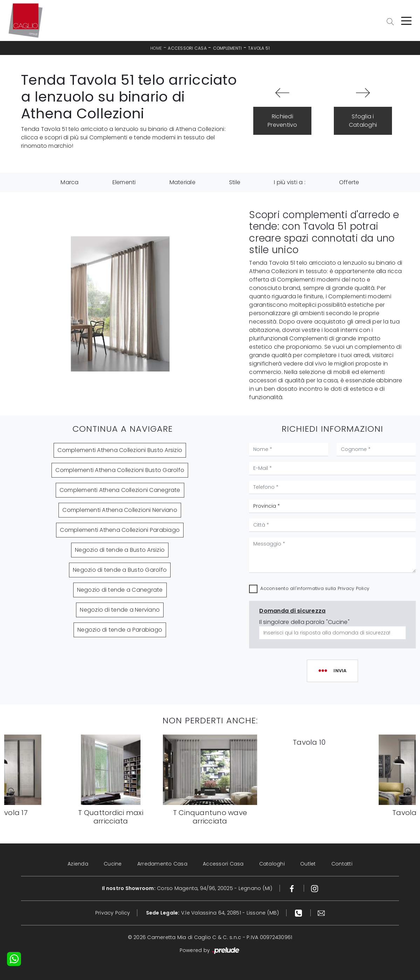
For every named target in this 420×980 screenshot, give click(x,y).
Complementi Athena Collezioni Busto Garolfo (120, 470)
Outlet (308, 864)
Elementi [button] (124, 182)
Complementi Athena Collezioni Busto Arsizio (120, 450)
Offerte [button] (349, 182)
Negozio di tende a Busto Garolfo (120, 570)
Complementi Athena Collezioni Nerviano (120, 510)
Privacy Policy (354, 588)
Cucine (113, 864)
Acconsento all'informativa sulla (315, 588)
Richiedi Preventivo (283, 121)
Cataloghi (272, 864)
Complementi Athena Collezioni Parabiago (120, 530)
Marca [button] (70, 182)
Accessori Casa (187, 48)
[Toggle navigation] (406, 20)
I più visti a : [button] (290, 182)
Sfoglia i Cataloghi (363, 121)
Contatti (342, 864)
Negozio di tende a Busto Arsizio (120, 550)
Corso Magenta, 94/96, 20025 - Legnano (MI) (187, 888)
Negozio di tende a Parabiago (120, 630)
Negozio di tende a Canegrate (120, 590)
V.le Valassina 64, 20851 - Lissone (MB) (213, 913)
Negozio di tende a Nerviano (120, 610)
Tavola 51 (259, 48)
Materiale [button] (183, 182)
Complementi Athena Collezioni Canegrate (120, 490)
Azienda (78, 864)
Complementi (228, 48)
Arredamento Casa (162, 864)
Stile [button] (235, 182)
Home (156, 48)
